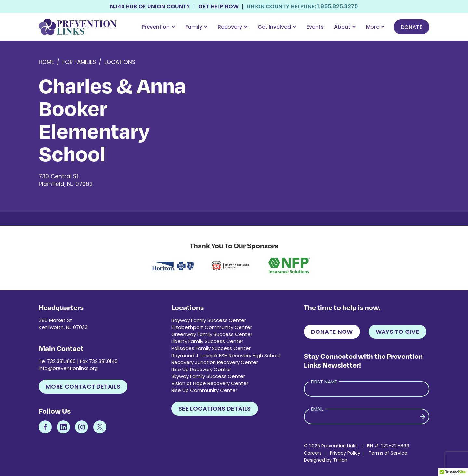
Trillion (340, 460)
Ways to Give (397, 332)
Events (315, 27)
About (345, 27)
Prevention (158, 27)
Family (196, 27)
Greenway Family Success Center (212, 334)
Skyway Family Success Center (208, 376)
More (375, 27)
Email (317, 409)
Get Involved (277, 27)
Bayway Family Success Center (209, 320)
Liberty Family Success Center (207, 341)
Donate (411, 27)
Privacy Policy (345, 453)
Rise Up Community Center (204, 390)
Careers (313, 453)
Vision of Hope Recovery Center (210, 383)
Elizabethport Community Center (212, 327)
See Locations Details (215, 409)
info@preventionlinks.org (68, 368)
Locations (120, 62)
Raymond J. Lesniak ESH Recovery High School (226, 355)
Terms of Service (388, 453)
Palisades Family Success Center (211, 348)
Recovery (233, 27)
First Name (324, 382)
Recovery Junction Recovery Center (215, 362)
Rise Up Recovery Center (201, 369)
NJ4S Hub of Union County (150, 7)
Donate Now (332, 332)
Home (46, 62)
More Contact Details (83, 387)
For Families (79, 62)
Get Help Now (218, 7)
